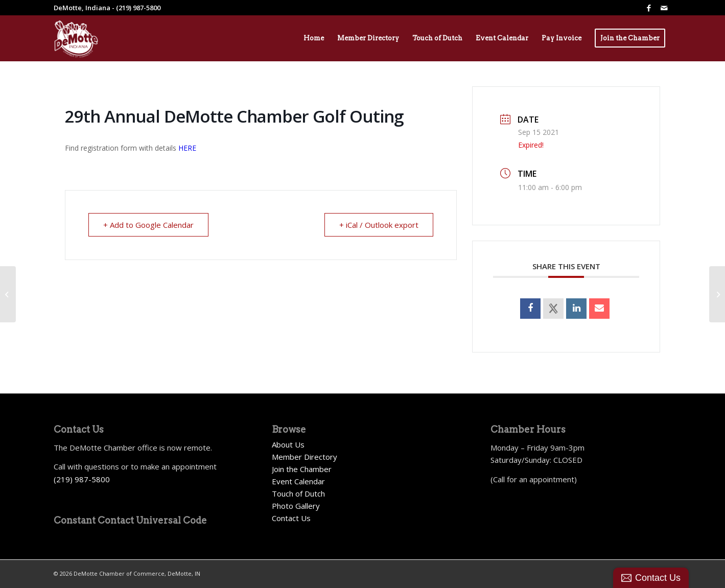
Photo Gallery (296, 506)
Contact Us (291, 518)
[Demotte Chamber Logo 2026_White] (76, 38)
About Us (288, 444)
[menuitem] (314, 38)
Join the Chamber (302, 469)
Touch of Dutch (298, 493)
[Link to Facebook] (649, 8)
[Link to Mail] (664, 8)
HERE (187, 148)
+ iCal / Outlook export (379, 225)
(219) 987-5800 (82, 479)
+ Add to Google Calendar (148, 225)
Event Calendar (298, 481)
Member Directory (305, 457)
